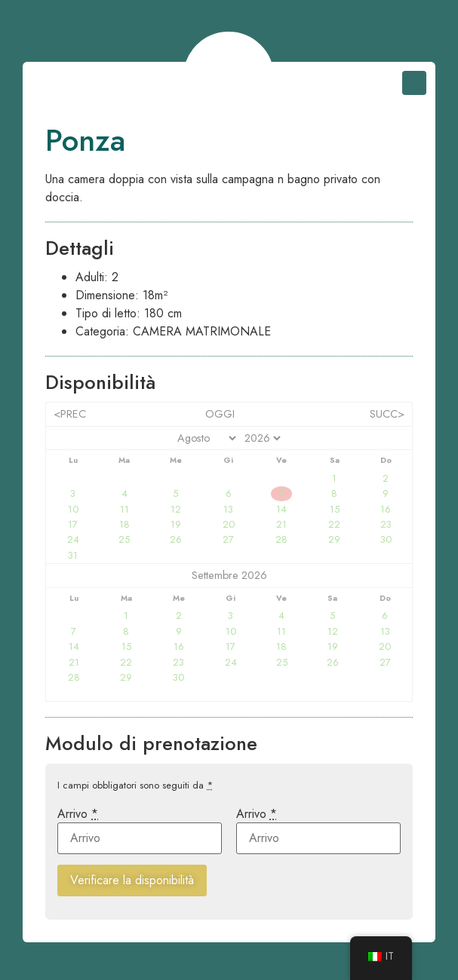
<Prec (70, 414)
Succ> (387, 414)
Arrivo (78, 814)
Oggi (220, 414)
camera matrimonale (202, 331)
